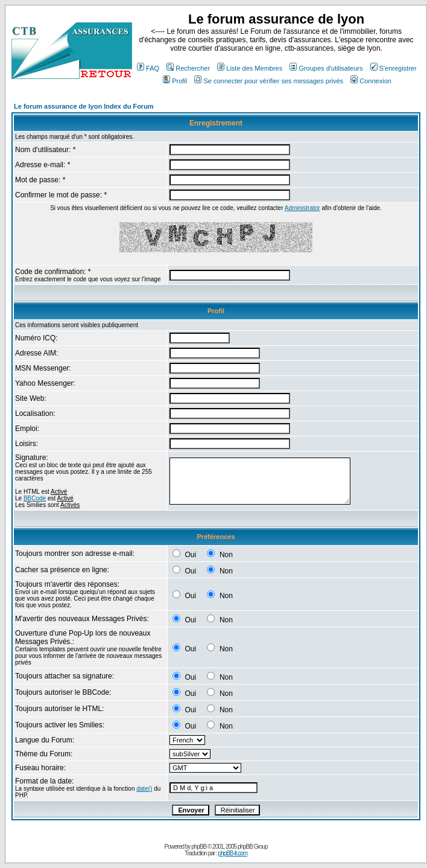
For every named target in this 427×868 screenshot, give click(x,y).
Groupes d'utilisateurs (326, 68)
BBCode (35, 498)
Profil (175, 81)
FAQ (148, 68)
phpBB (199, 847)
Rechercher (188, 68)
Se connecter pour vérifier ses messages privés (269, 81)
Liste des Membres (250, 68)
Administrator (302, 208)
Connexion (371, 81)
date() (144, 789)
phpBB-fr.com (232, 853)
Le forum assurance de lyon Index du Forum (84, 106)
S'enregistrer (394, 68)
